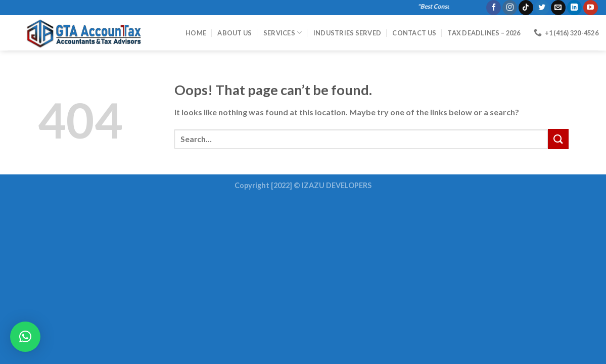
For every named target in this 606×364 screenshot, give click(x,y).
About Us (235, 33)
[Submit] (558, 139)
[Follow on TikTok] (526, 8)
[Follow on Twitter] (542, 8)
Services (283, 33)
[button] (25, 337)
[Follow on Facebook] (494, 8)
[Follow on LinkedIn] (574, 8)
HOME (196, 33)
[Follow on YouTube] (591, 8)
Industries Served (347, 33)
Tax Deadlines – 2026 (484, 33)
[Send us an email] (558, 8)
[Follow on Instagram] (510, 8)
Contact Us (414, 33)
